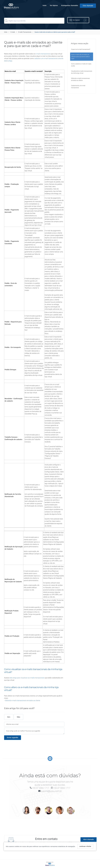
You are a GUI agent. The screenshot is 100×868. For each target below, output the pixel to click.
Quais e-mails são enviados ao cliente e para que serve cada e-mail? (80, 57)
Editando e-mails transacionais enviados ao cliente (23, 700)
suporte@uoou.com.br (51, 791)
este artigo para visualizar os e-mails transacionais (27, 678)
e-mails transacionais (43, 54)
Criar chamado (88, 6)
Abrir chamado (89, 839)
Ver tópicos (54, 5)
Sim (9, 717)
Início (44, 5)
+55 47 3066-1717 (41, 788)
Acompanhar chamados (70, 5)
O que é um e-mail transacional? (81, 49)
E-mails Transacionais (25, 32)
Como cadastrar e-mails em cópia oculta (81, 65)
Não (19, 717)
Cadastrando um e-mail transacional (78, 87)
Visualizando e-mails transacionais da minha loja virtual (82, 72)
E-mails (13, 32)
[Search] (34, 21)
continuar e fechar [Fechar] (85, 846)
